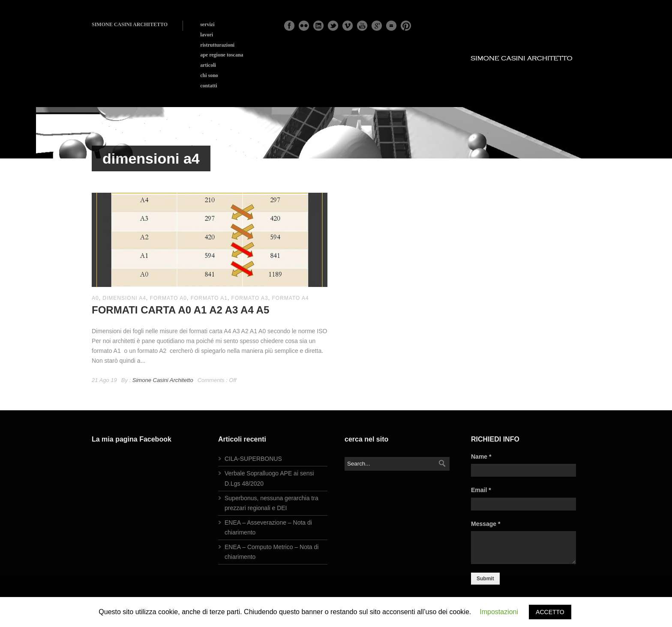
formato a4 (290, 298)
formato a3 (250, 298)
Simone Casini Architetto (163, 380)
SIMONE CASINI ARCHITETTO (130, 24)
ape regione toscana (222, 55)
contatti (208, 86)
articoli (208, 65)
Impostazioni (499, 612)
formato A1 (209, 298)
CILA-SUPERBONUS (253, 459)
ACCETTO (550, 612)
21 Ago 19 (104, 380)
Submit (485, 579)
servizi (207, 24)
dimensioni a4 (124, 298)
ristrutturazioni (217, 45)
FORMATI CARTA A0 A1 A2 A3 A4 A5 (180, 310)
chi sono (209, 75)
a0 (95, 298)
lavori (207, 35)
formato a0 (168, 298)
